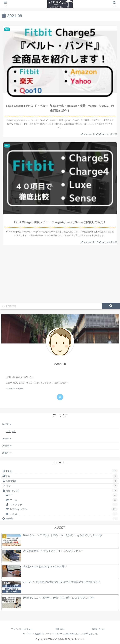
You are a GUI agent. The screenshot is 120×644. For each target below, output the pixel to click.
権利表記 (60, 629)
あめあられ (60, 364)
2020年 (6, 453)
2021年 (6, 446)
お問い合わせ (98, 629)
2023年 (6, 425)
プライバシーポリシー (22, 629)
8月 (14, 432)
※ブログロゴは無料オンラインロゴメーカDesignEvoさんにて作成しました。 (60, 634)
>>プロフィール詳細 (15, 389)
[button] (111, 306)
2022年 (6, 439)
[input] (51, 306)
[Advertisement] (60, 276)
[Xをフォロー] (60, 397)
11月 (9, 432)
